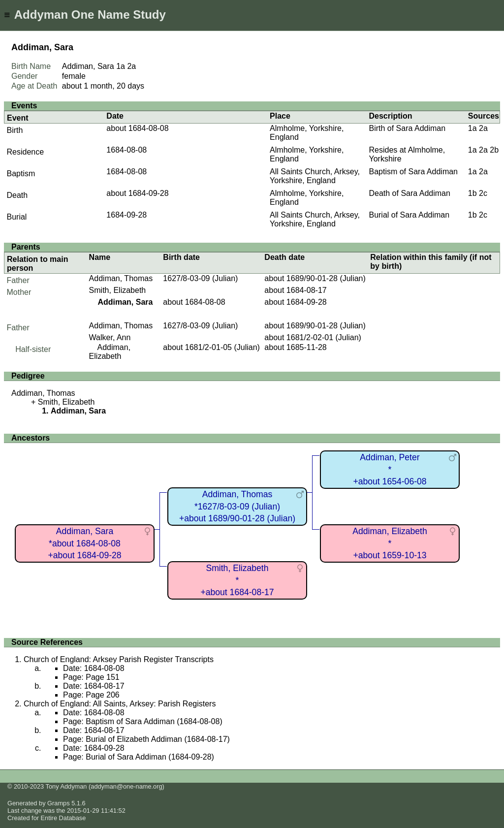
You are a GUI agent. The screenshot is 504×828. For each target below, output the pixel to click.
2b (494, 150)
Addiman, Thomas (121, 278)
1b (472, 193)
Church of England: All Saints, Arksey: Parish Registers (120, 704)
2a (131, 66)
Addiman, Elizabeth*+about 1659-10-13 (390, 543)
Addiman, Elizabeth (110, 352)
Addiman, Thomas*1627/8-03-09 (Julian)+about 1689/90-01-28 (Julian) (237, 506)
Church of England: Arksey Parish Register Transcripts (119, 659)
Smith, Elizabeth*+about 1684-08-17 (237, 580)
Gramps (59, 803)
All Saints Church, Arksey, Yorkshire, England (315, 176)
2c (483, 193)
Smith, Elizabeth (118, 290)
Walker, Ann (110, 337)
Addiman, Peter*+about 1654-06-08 (390, 469)
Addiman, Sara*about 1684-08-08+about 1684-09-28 (84, 543)
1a (121, 66)
